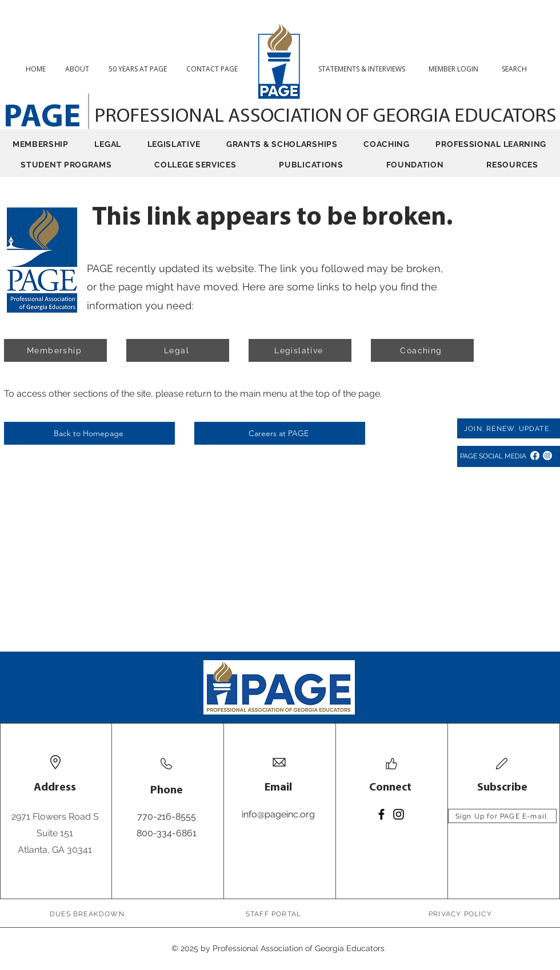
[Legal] (178, 350)
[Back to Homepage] (89, 433)
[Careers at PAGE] (280, 433)
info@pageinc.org (278, 814)
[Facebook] (535, 456)
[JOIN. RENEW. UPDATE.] (509, 428)
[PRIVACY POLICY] (461, 914)
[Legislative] (300, 350)
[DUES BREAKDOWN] (88, 914)
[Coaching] (422, 350)
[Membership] (55, 350)
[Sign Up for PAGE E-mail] (502, 816)
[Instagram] (547, 456)
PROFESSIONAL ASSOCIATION (220, 117)
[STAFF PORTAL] (275, 914)
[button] (519, 69)
